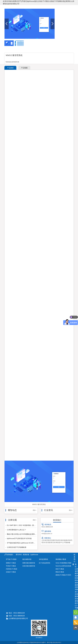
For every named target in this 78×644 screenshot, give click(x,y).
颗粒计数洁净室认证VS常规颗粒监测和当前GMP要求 (21, 534)
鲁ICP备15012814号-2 (54, 642)
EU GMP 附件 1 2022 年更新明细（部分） (21, 525)
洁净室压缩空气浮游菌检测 (16, 547)
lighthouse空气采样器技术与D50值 (19, 538)
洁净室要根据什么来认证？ (16, 530)
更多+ (35, 510)
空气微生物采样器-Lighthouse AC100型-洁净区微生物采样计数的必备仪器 (21, 543)
